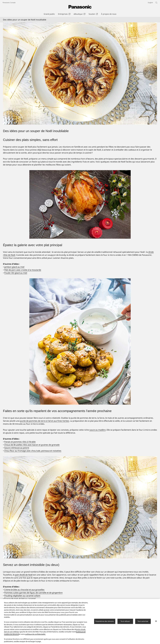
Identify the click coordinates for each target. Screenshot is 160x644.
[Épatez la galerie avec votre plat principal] (80, 204)
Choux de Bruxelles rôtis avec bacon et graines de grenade (32, 445)
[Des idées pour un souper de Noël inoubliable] (80, 74)
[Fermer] (156, 621)
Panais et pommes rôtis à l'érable (20, 442)
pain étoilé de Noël (24, 575)
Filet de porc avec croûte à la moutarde (23, 270)
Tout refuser (125, 621)
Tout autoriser (143, 621)
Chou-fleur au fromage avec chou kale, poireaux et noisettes (33, 451)
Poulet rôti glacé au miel (16, 273)
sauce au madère (97, 430)
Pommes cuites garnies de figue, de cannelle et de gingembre (33, 593)
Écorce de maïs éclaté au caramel (20, 599)
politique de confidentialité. (35, 634)
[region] (80, 621)
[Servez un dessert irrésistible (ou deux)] (80, 507)
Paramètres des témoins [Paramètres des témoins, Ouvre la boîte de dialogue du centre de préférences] (105, 621)
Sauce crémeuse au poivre (17, 448)
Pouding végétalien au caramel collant (22, 596)
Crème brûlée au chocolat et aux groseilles (24, 590)
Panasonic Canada (9, 3)
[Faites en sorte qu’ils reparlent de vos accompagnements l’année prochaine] (80, 341)
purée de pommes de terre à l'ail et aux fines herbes (45, 421)
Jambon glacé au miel (14, 267)
